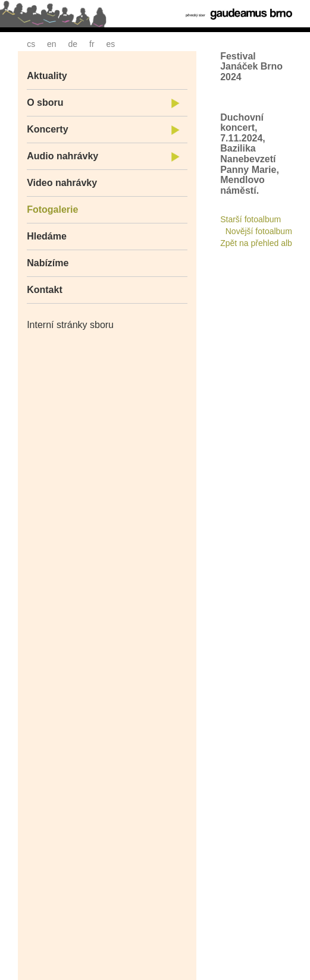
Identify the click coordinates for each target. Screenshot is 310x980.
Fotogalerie (52, 209)
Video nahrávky (62, 183)
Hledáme (47, 236)
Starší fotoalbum (250, 219)
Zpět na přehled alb (256, 243)
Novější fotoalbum (259, 231)
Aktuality (47, 76)
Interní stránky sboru (70, 325)
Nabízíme (48, 263)
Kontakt (45, 290)
